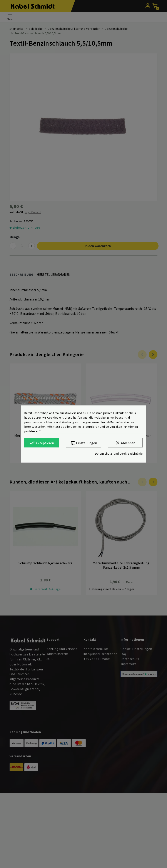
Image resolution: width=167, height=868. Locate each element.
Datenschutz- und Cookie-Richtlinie (119, 454)
